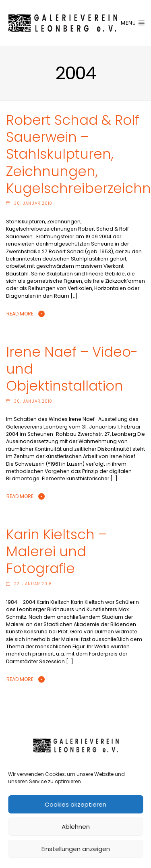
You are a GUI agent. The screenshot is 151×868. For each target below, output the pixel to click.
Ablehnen (76, 827)
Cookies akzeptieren (75, 804)
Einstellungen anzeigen (76, 849)
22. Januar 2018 (33, 584)
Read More (20, 314)
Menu (133, 23)
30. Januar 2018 (33, 203)
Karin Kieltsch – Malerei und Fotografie (56, 552)
